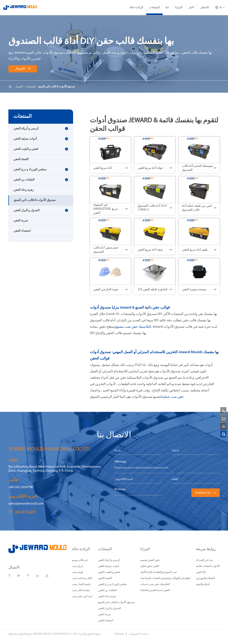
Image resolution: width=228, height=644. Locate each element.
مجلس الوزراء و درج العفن (30, 170)
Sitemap (119, 634)
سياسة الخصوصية (139, 634)
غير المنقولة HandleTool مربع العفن (110, 209)
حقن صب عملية (173, 397)
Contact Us (205, 493)
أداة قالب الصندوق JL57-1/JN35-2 (155, 208)
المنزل (19, 87)
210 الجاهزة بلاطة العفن (155, 290)
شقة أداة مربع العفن (155, 250)
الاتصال (205, 7)
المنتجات (154, 7)
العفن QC (201, 572)
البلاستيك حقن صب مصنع (134, 327)
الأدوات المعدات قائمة (208, 566)
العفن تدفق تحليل (150, 566)
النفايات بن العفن (24, 180)
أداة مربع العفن (110, 168)
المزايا (179, 7)
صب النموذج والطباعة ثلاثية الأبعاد (159, 572)
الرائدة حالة (136, 7)
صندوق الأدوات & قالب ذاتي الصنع (57, 87)
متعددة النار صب (81, 590)
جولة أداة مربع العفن (155, 168)
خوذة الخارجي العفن (110, 290)
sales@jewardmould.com (26, 504)
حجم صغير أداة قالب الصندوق (110, 250)
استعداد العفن (22, 231)
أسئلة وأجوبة (203, 584)
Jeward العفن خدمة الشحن (155, 590)
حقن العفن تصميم (150, 560)
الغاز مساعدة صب (82, 578)
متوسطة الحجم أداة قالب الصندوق (199, 168)
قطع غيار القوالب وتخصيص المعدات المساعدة (165, 578)
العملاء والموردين (205, 578)
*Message (120, 462)
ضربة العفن (21, 221)
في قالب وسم (80, 560)
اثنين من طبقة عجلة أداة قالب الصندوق (199, 208)
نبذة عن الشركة (204, 560)
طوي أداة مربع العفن (199, 250)
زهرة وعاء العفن (24, 190)
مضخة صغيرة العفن (199, 290)
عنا (167, 7)
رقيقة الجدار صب (81, 584)
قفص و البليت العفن (26, 149)
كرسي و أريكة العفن (26, 129)
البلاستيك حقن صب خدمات (155, 584)
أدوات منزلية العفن (25, 139)
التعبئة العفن (21, 159)
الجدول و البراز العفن (26, 210)
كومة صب (78, 572)
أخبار (191, 7)
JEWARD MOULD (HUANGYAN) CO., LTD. (55, 634)
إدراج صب (77, 566)
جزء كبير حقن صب (82, 596)
